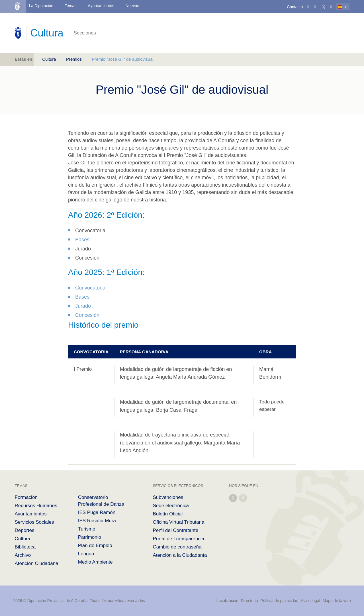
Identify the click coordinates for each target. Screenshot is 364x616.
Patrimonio (90, 537)
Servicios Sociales (34, 522)
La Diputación (41, 6)
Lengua (86, 554)
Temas (70, 6)
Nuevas (132, 6)
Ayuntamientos (101, 6)
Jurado (83, 306)
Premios (74, 59)
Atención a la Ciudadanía (180, 555)
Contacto (295, 7)
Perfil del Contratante (175, 530)
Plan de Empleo (95, 545)
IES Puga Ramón (97, 512)
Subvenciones (168, 497)
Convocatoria (90, 288)
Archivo (23, 555)
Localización (227, 601)
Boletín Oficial (168, 514)
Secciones (85, 33)
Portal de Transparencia (178, 539)
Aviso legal (310, 601)
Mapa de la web (337, 601)
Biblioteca (25, 547)
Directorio (250, 601)
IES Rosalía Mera (97, 521)
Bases (82, 240)
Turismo (87, 529)
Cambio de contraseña (177, 547)
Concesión (87, 315)
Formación (26, 497)
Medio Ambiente (95, 562)
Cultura (49, 59)
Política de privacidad (280, 601)
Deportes (25, 530)
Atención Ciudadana (37, 563)
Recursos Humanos (36, 506)
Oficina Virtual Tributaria (178, 522)
